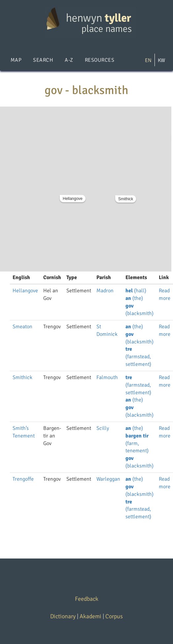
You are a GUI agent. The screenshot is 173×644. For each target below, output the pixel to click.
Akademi (90, 616)
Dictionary (63, 616)
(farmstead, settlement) (138, 357)
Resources (100, 60)
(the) (134, 298)
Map (16, 60)
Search (43, 60)
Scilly (103, 428)
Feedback (87, 599)
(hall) (136, 291)
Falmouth (107, 377)
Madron (105, 291)
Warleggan (108, 479)
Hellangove (73, 199)
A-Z (69, 60)
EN (148, 60)
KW (161, 60)
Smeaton (22, 327)
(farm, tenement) (137, 443)
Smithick (126, 199)
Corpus (114, 616)
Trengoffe (23, 479)
